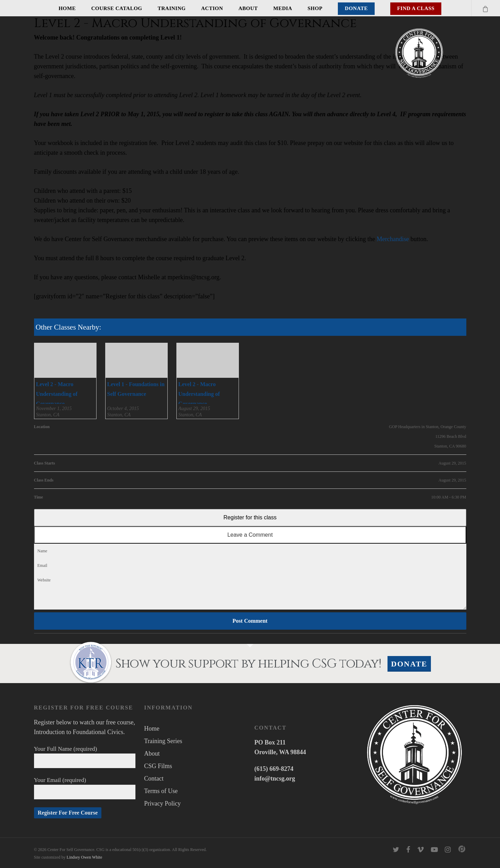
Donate (356, 8)
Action (212, 8)
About (248, 8)
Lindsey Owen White (84, 857)
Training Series (163, 741)
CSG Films (158, 766)
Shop (315, 8)
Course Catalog (117, 8)
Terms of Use (161, 791)
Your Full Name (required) (85, 757)
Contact (154, 778)
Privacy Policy (162, 803)
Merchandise (393, 239)
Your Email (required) (85, 788)
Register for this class (250, 517)
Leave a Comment (250, 535)
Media (283, 8)
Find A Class (416, 8)
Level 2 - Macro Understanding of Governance (57, 394)
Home (67, 8)
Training (172, 8)
